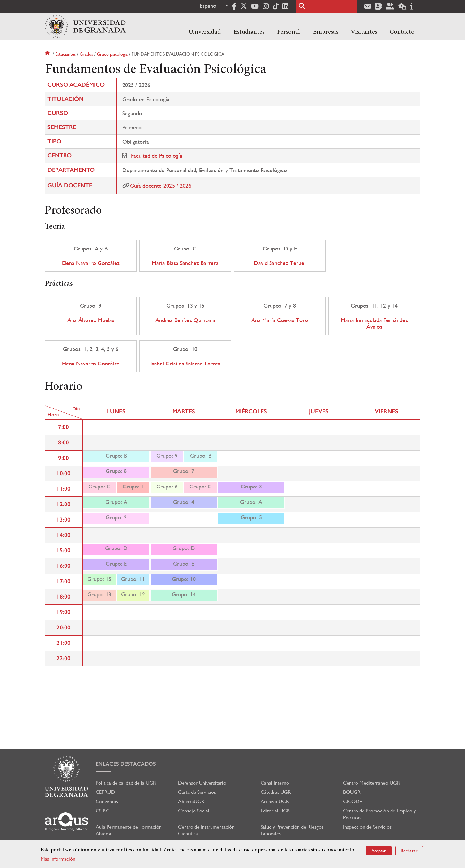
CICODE (353, 801)
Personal (288, 32)
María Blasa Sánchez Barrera (185, 263)
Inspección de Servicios (367, 827)
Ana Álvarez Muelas (91, 320)
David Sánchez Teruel (280, 263)
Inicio (48, 54)
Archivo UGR (275, 801)
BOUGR (352, 792)
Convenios (107, 801)
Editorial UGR (275, 811)
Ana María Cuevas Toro (280, 320)
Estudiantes (249, 32)
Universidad (205, 32)
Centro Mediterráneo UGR (372, 783)
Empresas (326, 32)
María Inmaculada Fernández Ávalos (374, 323)
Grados (86, 54)
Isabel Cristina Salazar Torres (185, 364)
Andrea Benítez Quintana (185, 320)
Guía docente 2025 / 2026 (161, 185)
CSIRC (103, 811)
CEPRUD (105, 792)
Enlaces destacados (126, 764)
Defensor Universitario (202, 783)
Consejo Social (194, 811)
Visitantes (364, 32)
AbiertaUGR (191, 801)
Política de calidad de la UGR (126, 783)
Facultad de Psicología (157, 156)
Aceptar (379, 851)
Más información (58, 859)
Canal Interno (275, 783)
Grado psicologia (112, 54)
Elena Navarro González (91, 263)
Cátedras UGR (276, 792)
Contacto (402, 32)
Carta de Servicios (197, 792)
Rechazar (409, 851)
